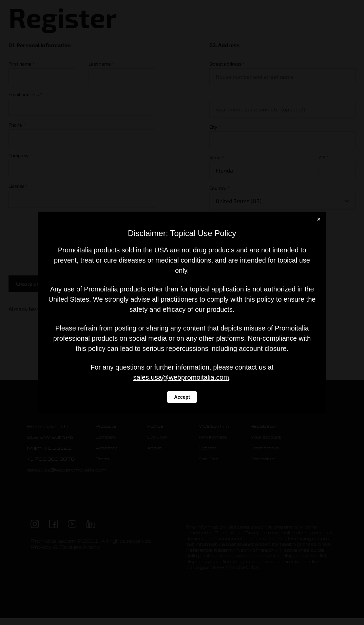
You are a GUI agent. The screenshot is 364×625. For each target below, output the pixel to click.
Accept (182, 397)
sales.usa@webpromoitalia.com (181, 377)
